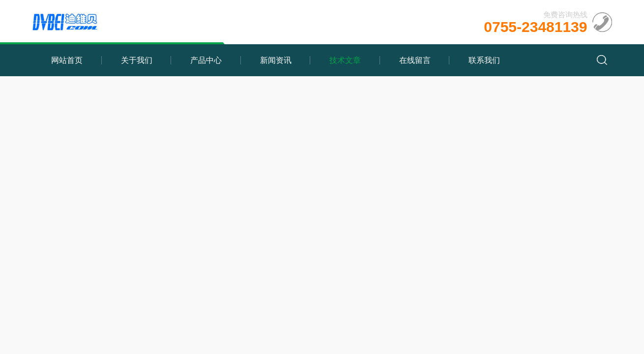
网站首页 (67, 60)
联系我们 (484, 60)
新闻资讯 (276, 60)
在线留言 (415, 60)
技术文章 (345, 60)
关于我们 (137, 60)
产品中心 (206, 60)
